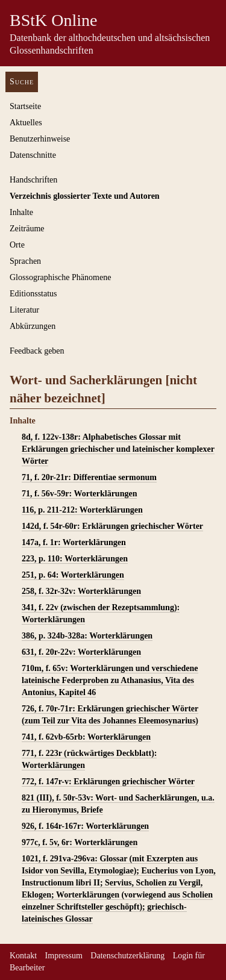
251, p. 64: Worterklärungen (73, 575)
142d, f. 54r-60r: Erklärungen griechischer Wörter (112, 526)
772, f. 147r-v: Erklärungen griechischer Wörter (108, 782)
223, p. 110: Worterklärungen (75, 559)
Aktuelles (26, 123)
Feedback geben (37, 351)
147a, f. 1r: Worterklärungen (74, 542)
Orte (17, 245)
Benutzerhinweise (40, 139)
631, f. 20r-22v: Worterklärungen (81, 652)
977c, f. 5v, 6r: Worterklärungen (80, 842)
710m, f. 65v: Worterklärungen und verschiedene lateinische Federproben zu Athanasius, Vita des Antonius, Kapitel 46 (110, 680)
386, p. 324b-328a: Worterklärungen (87, 636)
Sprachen (25, 261)
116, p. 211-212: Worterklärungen (82, 510)
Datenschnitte (33, 155)
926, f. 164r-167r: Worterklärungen (85, 826)
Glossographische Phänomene (60, 277)
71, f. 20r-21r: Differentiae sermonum (89, 477)
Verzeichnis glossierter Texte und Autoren (85, 196)
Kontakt (23, 956)
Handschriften (33, 180)
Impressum (64, 956)
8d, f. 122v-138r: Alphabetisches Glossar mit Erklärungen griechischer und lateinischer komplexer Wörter (118, 449)
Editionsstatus (33, 294)
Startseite (25, 106)
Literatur (24, 310)
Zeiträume (27, 229)
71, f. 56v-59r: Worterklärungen (79, 494)
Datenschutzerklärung (127, 956)
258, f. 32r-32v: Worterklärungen (81, 591)
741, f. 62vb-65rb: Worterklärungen (86, 737)
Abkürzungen (33, 326)
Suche (22, 82)
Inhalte (21, 212)
